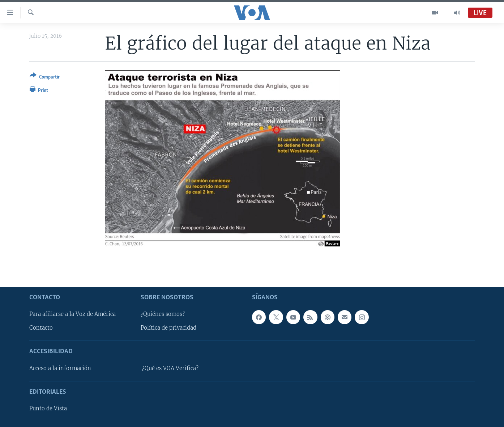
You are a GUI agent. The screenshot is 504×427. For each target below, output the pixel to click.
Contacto (41, 328)
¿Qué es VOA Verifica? (170, 368)
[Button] (45, 78)
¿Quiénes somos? (163, 314)
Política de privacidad (168, 328)
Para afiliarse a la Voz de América (72, 314)
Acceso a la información (60, 368)
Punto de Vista (48, 409)
